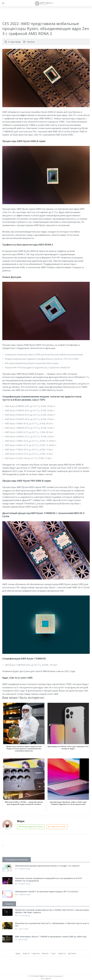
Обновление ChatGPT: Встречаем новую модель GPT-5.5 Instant (47, 892)
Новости (62, 953)
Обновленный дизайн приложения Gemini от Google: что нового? (47, 866)
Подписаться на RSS (57, 827)
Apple (18, 953)
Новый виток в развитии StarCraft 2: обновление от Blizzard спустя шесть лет (52, 925)
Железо (31, 42)
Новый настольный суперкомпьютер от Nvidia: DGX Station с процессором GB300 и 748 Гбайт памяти (52, 911)
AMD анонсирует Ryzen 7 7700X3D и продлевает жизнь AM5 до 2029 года (51, 937)
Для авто (72, 953)
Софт (53, 953)
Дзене (48, 978)
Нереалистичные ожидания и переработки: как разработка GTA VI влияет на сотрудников (49, 880)
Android (26, 953)
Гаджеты (36, 953)
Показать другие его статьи (31, 827)
